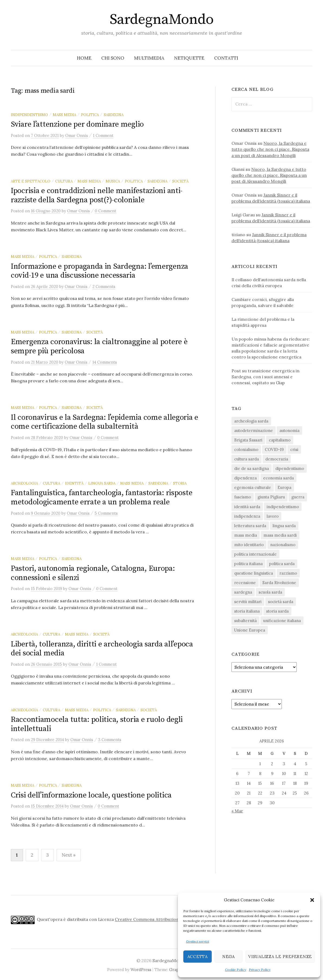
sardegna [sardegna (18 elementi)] (243, 592)
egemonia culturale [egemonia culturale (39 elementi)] (253, 487)
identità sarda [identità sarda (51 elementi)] (247, 507)
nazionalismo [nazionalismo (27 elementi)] (283, 545)
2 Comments (104, 286)
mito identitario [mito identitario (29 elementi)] (249, 545)
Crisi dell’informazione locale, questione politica (91, 795)
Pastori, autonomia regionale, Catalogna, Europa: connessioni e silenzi (93, 573)
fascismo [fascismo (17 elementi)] (243, 497)
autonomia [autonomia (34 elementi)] (289, 430)
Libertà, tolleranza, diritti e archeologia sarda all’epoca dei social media (102, 649)
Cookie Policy (236, 970)
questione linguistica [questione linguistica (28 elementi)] (254, 573)
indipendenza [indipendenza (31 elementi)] (247, 516)
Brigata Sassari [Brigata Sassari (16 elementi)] (248, 440)
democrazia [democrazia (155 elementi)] (277, 459)
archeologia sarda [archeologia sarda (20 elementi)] (251, 421)
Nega (229, 957)
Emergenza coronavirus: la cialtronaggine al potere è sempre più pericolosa (99, 346)
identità (74, 483)
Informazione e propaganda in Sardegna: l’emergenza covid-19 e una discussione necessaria (99, 271)
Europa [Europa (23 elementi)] (284, 487)
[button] (312, 900)
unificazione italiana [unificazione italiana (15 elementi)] (282, 621)
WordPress (141, 970)
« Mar (237, 811)
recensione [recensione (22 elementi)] (245, 583)
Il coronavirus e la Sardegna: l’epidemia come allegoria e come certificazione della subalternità (105, 422)
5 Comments (106, 513)
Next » (69, 855)
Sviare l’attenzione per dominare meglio (77, 124)
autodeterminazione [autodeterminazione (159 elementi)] (254, 430)
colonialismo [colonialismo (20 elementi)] (246, 449)
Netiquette (189, 58)
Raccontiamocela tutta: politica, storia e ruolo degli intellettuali (97, 724)
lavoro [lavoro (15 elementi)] (273, 516)
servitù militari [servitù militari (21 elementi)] (248, 602)
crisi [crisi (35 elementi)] (294, 449)
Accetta (198, 957)
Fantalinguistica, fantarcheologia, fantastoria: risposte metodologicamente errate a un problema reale (102, 497)
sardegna (114, 115)
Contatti (226, 58)
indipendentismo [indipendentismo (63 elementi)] (283, 507)
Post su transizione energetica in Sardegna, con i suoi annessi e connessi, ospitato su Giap (265, 377)
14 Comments (105, 362)
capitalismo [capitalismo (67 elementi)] (280, 440)
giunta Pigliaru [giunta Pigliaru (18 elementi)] (271, 497)
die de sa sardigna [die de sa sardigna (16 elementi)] (252, 468)
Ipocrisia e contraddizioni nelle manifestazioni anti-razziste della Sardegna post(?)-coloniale (97, 195)
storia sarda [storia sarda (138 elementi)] (277, 611)
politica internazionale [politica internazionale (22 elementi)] (255, 554)
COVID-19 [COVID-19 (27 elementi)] (274, 449)
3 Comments (110, 740)
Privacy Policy (260, 970)
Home (84, 58)
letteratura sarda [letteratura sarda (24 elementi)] (250, 526)
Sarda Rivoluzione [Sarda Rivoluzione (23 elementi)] (279, 583)
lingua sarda (102, 483)
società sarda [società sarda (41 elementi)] (281, 602)
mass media (64, 115)
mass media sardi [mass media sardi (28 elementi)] (280, 535)
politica (90, 115)
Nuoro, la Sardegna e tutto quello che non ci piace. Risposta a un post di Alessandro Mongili (270, 149)
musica (113, 181)
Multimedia (149, 58)
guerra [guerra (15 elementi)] (298, 497)
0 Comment (105, 211)
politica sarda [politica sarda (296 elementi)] (282, 564)
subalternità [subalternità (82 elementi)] (245, 621)
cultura (64, 181)
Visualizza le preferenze (280, 957)
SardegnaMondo (161, 20)
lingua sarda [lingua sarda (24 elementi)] (284, 526)
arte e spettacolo (31, 181)
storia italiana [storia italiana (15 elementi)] (247, 611)
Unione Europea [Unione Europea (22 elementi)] (250, 630)
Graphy (176, 970)
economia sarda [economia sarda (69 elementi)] (278, 478)
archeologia (24, 483)
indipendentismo (29, 115)
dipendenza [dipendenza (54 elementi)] (245, 478)
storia (180, 483)
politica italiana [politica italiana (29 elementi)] (248, 564)
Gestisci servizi (198, 941)
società (180, 181)
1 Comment (103, 135)
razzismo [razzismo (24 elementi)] (288, 573)
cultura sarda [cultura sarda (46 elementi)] (247, 459)
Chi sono (113, 58)
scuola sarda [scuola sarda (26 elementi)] (270, 592)
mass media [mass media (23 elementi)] (246, 535)
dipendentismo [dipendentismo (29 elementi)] (290, 468)
